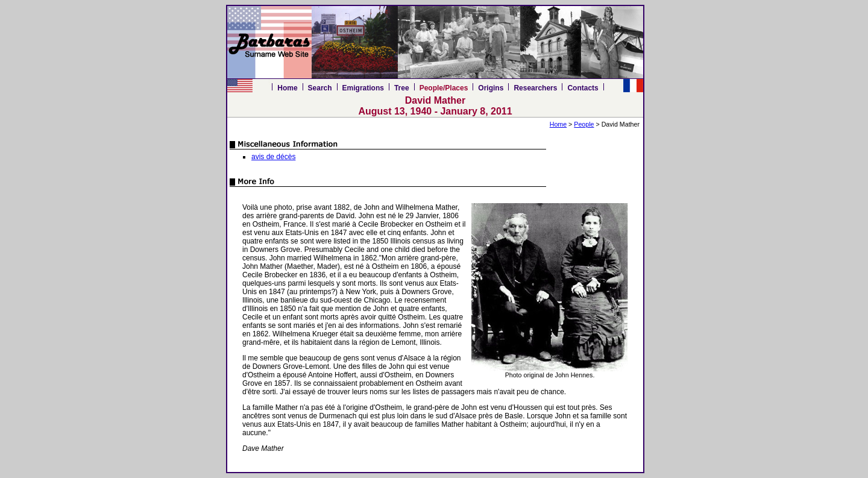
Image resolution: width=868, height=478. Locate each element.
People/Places (444, 88)
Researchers (535, 88)
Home (287, 88)
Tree (402, 88)
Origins (491, 88)
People (584, 124)
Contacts (583, 88)
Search (320, 88)
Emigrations (363, 88)
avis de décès (273, 157)
